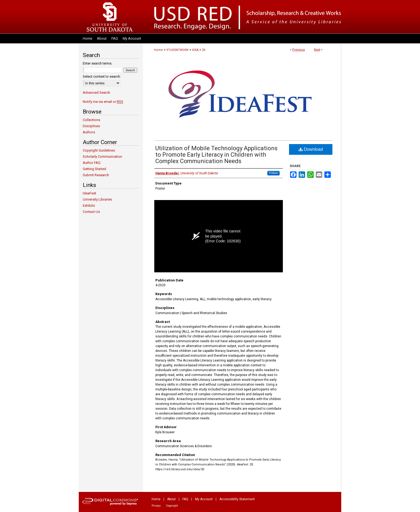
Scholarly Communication (102, 157)
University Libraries (97, 199)
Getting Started (94, 169)
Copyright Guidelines (99, 150)
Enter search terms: (97, 63)
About (171, 499)
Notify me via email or (103, 102)
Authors (89, 132)
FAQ (185, 499)
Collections (91, 120)
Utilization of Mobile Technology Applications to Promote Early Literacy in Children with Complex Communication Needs (216, 155)
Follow (273, 173)
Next (317, 50)
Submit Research (96, 175)
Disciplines (91, 126)
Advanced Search (96, 93)
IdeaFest (89, 193)
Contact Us (91, 212)
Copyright (172, 506)
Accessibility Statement (237, 499)
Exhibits (89, 206)
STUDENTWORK (177, 50)
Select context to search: (102, 76)
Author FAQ (92, 163)
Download (311, 149)
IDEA (195, 50)
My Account (204, 499)
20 (204, 50)
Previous (299, 50)
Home (158, 50)
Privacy (156, 506)
